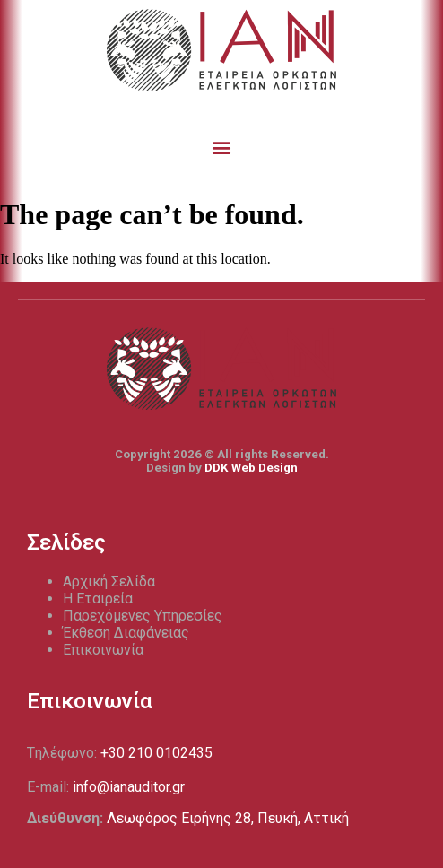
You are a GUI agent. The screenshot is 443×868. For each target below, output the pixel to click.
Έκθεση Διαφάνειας (126, 633)
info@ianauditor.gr (129, 787)
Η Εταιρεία (98, 599)
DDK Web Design (251, 468)
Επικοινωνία (103, 650)
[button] (222, 147)
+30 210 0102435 (156, 753)
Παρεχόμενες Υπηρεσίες (143, 616)
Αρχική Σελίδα (109, 582)
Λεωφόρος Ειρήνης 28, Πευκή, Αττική (228, 818)
